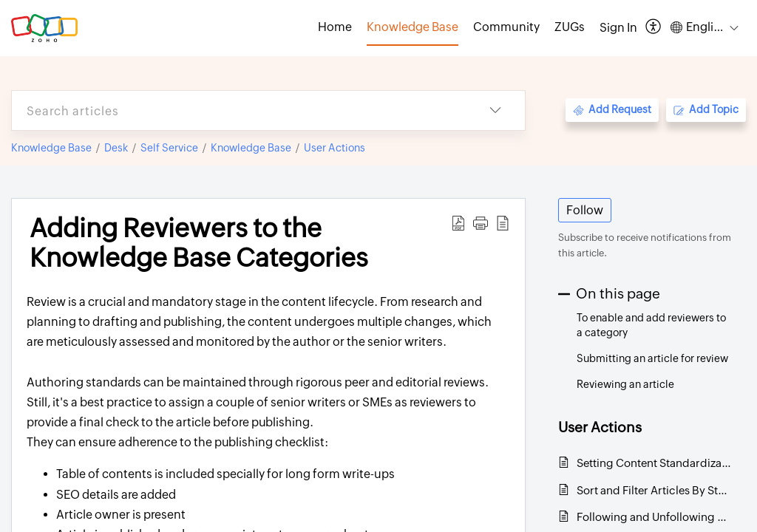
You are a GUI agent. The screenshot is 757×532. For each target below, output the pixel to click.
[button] (654, 28)
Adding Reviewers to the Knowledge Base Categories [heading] (199, 243)
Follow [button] (585, 210)
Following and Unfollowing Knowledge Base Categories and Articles (654, 517)
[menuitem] (618, 28)
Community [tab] (506, 27)
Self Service (169, 148)
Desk (116, 148)
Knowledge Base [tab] (413, 27)
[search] (239, 110)
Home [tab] (335, 27)
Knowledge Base (51, 148)
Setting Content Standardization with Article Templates (654, 463)
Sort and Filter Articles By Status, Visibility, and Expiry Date (654, 490)
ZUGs (570, 27)
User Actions (335, 148)
